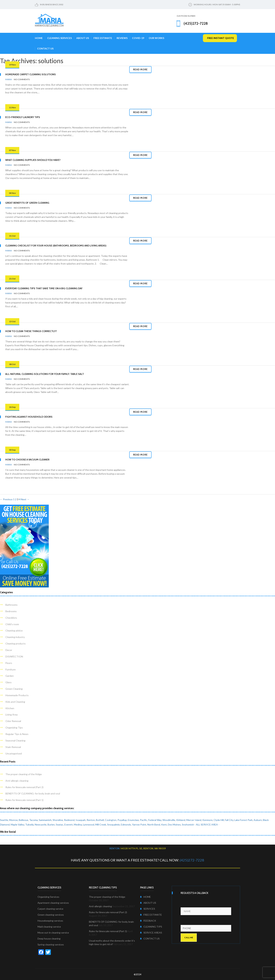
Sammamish (45, 820)
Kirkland (181, 820)
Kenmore (207, 820)
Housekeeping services (50, 921)
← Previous (6, 499)
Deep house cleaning (49, 939)
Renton (91, 820)
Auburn (258, 820)
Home (39, 38)
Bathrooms (11, 605)
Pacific (144, 820)
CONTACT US (150, 939)
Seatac (60, 825)
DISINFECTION (14, 656)
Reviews (122, 38)
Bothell (100, 820)
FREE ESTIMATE (151, 915)
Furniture (11, 669)
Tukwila (29, 825)
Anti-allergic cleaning (17, 781)
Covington (111, 820)
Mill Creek (101, 825)
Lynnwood (89, 825)
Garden (10, 676)
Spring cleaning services (51, 944)
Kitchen (10, 708)
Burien (51, 825)
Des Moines (174, 825)
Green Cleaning (14, 689)
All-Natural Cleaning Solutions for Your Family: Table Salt (45, 374)
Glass (9, 682)
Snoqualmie (113, 825)
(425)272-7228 (192, 860)
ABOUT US (148, 903)
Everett (69, 825)
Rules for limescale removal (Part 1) (24, 800)
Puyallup (122, 820)
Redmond (69, 820)
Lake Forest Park (243, 820)
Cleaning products (16, 643)
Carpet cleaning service (50, 909)
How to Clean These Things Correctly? (31, 331)
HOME (145, 897)
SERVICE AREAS (151, 933)
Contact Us (45, 49)
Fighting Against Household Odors (29, 417)
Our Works (156, 38)
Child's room (12, 624)
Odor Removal (13, 721)
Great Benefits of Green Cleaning (27, 203)
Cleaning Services (59, 38)
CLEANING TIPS (151, 927)
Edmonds (126, 825)
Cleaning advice (14, 631)
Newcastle (41, 825)
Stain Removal (13, 747)
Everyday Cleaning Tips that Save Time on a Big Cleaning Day (44, 288)
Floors (9, 663)
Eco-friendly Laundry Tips (23, 117)
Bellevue (24, 820)
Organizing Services (48, 897)
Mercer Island (194, 820)
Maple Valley (17, 825)
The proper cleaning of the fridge (24, 774)
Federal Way (155, 820)
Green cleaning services (51, 915)
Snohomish (188, 825)
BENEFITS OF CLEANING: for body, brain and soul (33, 793)
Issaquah (81, 820)
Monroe (13, 820)
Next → (25, 499)
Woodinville (169, 820)
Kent (164, 825)
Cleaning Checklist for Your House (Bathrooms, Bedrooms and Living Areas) (56, 246)
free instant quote (221, 38)
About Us (83, 38)
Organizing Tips (14, 728)
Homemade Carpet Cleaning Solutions (31, 74)
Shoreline (58, 820)
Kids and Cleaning (15, 702)
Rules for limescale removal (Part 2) (24, 787)
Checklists (11, 618)
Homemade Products (17, 695)
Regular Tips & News (17, 734)
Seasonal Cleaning (15, 740)
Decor (9, 650)
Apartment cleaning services (53, 903)
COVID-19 (138, 38)
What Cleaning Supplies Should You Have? (33, 160)
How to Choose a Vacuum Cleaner (27, 460)
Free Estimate (103, 38)
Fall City (229, 820)
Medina (78, 825)
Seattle (4, 820)
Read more (140, 69)
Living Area (11, 715)
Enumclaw (133, 820)
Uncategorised (14, 753)
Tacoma (33, 820)
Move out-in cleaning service (53, 933)
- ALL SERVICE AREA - (207, 825)
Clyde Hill (219, 820)
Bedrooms (11, 611)
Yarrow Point (139, 825)
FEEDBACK (148, 921)
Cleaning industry (15, 637)
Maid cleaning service (49, 927)
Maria (9, 79)
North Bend (154, 825)
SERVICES (148, 909)
